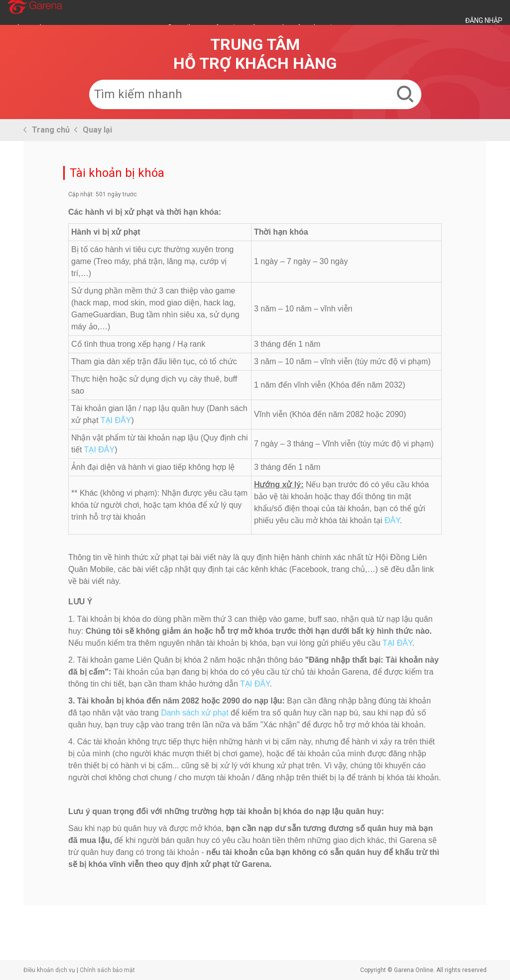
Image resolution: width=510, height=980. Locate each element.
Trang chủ (51, 130)
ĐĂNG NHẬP (484, 20)
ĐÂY (392, 520)
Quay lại (97, 130)
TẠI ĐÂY (116, 420)
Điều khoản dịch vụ (49, 970)
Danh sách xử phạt (195, 713)
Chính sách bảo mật (107, 970)
